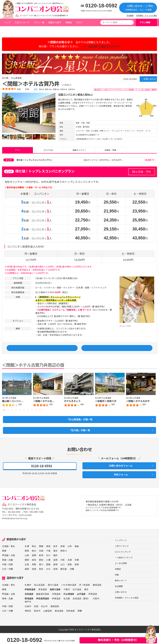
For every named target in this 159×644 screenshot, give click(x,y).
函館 (41, 557)
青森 (48, 557)
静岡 (27, 571)
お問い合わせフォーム (119, 475)
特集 (117, 587)
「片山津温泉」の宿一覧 (80, 426)
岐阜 (34, 571)
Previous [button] (5, 396)
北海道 (5, 557)
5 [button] (20, 416)
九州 (4, 580)
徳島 (70, 575)
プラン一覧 (39, 22)
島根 (55, 575)
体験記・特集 (110, 151)
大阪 (63, 571)
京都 (77, 571)
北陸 (13, 566)
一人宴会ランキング (125, 569)
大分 (48, 580)
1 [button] (4, 416)
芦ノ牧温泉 (85, 596)
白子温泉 (77, 600)
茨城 (41, 562)
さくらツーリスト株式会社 (23, 515)
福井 (55, 566)
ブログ (79, 22)
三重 (48, 571)
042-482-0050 (15, 523)
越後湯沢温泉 (43, 605)
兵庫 (70, 571)
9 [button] (36, 416)
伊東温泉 (56, 609)
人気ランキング (22, 22)
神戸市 (28, 613)
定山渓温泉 (39, 596)
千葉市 (67, 600)
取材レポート (121, 593)
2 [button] (8, 416)
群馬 (27, 562)
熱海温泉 (29, 609)
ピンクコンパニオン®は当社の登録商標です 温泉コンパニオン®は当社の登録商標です (107, 520)
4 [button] (16, 416)
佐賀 (34, 580)
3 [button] (12, 416)
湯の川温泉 (53, 596)
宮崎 (55, 580)
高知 (77, 575)
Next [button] (154, 396)
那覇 (80, 622)
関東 (4, 562)
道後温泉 (55, 617)
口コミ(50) (48, 151)
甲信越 (5, 566)
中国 (4, 575)
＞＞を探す (100, 46)
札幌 (27, 557)
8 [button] (32, 416)
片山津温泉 (35, 30)
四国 (11, 575)
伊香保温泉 (30, 600)
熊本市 (37, 622)
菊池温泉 (59, 622)
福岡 (27, 580)
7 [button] (28, 416)
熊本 (41, 580)
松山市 (44, 617)
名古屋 (67, 609)
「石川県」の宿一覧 (79, 438)
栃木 (34, 562)
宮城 (63, 557)
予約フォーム (119, 485)
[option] (29, 113)
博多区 (28, 622)
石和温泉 (29, 605)
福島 (77, 557)
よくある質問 (121, 575)
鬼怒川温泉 (55, 600)
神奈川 (64, 562)
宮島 (36, 617)
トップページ (10, 30)
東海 (4, 571)
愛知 (41, 571)
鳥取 (34, 575)
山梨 (27, 566)
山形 (70, 557)
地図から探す (55, 22)
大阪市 (96, 609)
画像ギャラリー (79, 151)
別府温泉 (70, 622)
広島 (27, 575)
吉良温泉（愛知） (81, 609)
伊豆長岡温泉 (43, 609)
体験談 (69, 22)
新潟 (41, 566)
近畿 (11, 571)
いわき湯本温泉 (69, 596)
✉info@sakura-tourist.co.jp (16, 529)
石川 (48, 566)
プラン (18, 151)
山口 (63, 575)
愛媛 (48, 575)
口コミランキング (124, 563)
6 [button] (24, 416)
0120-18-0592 (101, 6)
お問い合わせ (146, 80)
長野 (34, 566)
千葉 (48, 562)
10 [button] (40, 416)
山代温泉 (81, 605)
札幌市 (28, 596)
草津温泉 (43, 600)
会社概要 (130, 15)
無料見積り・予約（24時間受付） (118, 640)
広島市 (28, 617)
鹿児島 (64, 580)
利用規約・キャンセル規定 (147, 15)
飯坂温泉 (97, 596)
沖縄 (11, 580)
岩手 (55, 557)
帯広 (34, 557)
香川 (41, 575)
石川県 (24, 30)
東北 (13, 557)
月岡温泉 (56, 605)
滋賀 (55, 571)
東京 (55, 562)
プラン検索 (145, 22)
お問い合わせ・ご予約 (138, 8)
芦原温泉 (93, 605)
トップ (7, 22)
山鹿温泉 (48, 622)
